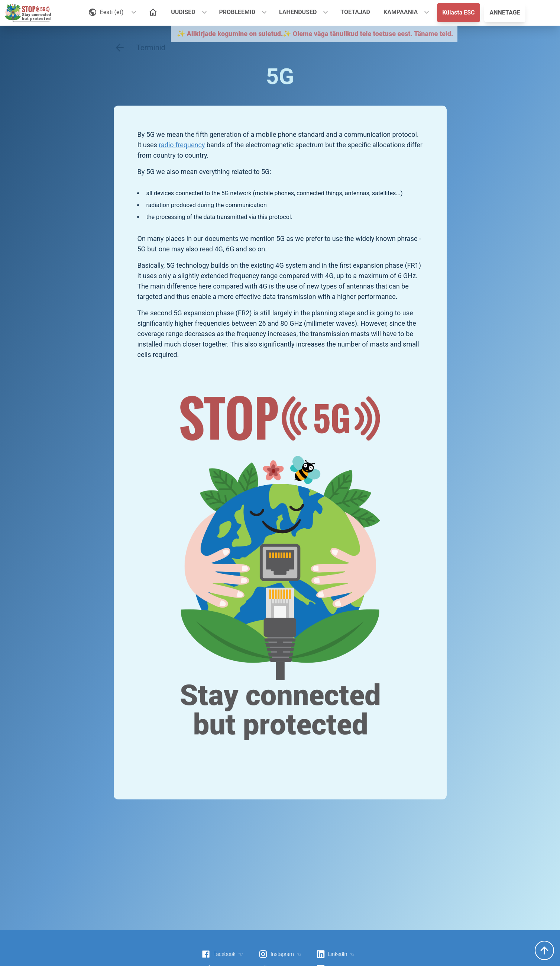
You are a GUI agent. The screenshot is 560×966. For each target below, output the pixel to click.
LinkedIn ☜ (335, 954)
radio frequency (182, 145)
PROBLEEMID (237, 12)
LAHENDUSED (298, 12)
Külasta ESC (458, 12)
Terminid (140, 48)
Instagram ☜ (280, 954)
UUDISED (183, 12)
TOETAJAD (355, 12)
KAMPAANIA (401, 12)
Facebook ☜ (222, 954)
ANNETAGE (505, 12)
